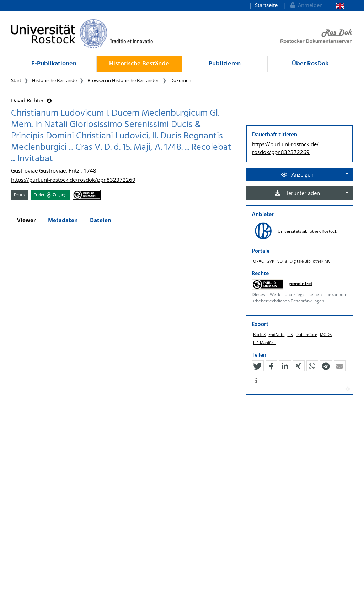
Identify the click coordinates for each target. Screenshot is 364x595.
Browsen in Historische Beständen (124, 80)
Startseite (266, 5)
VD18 (282, 261)
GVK (271, 261)
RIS (290, 334)
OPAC (258, 261)
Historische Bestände (139, 64)
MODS (326, 334)
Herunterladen (297, 193)
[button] (257, 366)
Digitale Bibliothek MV (310, 261)
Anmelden (306, 5)
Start (16, 80)
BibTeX (259, 334)
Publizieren (225, 64)
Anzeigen (297, 174)
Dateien (101, 220)
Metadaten (63, 220)
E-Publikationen (54, 64)
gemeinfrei (300, 283)
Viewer (26, 220)
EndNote (276, 334)
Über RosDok (310, 64)
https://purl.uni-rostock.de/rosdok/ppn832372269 (73, 180)
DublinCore (306, 334)
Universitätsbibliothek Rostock (307, 231)
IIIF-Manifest (264, 343)
